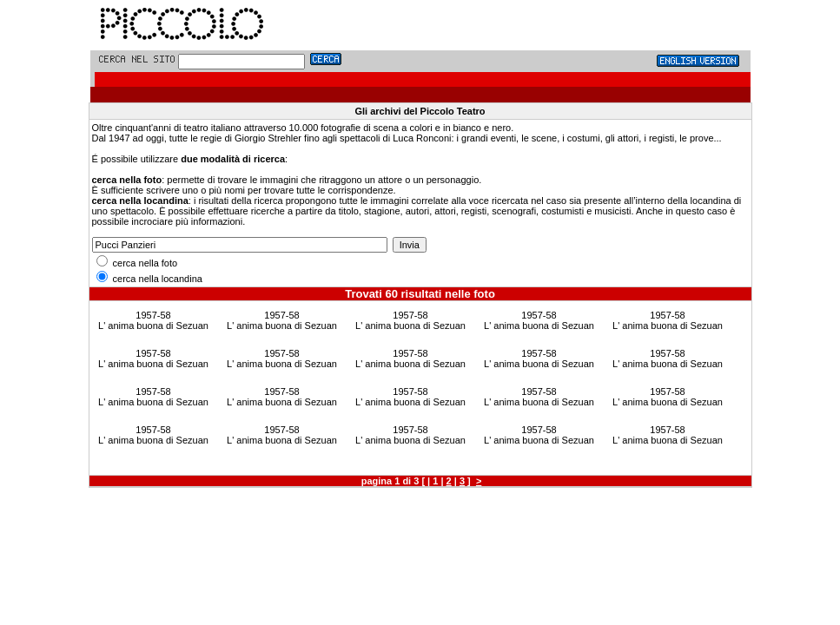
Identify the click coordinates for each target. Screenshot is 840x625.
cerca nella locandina (149, 279)
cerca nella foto (137, 263)
